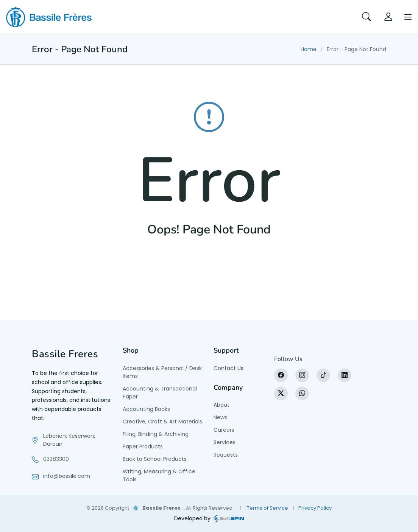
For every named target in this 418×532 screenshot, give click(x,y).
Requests (226, 455)
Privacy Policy (315, 508)
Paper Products (143, 446)
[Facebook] (281, 375)
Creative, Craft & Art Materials (162, 422)
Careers (224, 430)
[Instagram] (302, 375)
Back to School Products (155, 459)
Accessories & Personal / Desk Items (162, 372)
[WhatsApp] (302, 394)
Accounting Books (146, 409)
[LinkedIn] (345, 375)
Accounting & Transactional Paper (160, 393)
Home (309, 49)
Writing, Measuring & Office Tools (159, 475)
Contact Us (228, 368)
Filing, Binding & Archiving (156, 434)
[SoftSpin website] (229, 519)
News (220, 417)
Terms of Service (267, 508)
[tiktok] (323, 375)
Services (225, 442)
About (221, 405)
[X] (281, 394)
